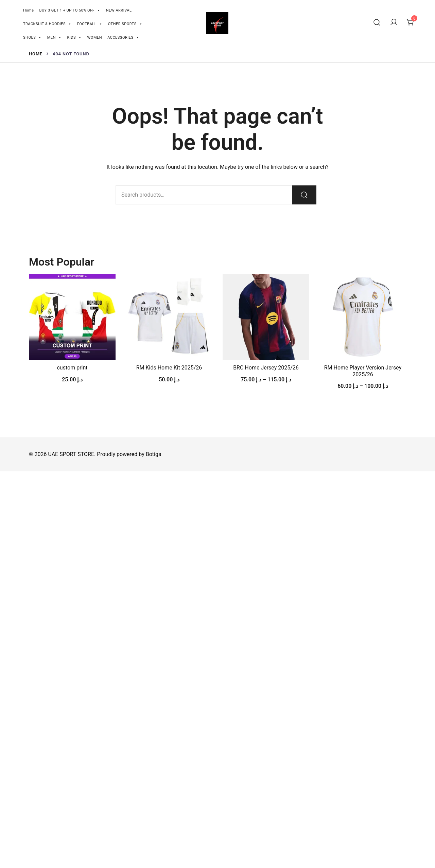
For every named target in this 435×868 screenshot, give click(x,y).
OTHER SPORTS (125, 23)
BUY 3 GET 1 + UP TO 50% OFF (70, 10)
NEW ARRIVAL (119, 10)
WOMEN (95, 38)
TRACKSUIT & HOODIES (47, 23)
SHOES (32, 37)
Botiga (154, 454)
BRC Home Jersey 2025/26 (266, 368)
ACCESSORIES (123, 37)
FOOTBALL (90, 23)
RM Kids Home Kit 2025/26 (169, 368)
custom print (72, 368)
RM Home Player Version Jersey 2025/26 (363, 371)
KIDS (74, 37)
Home (29, 10)
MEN (55, 37)
